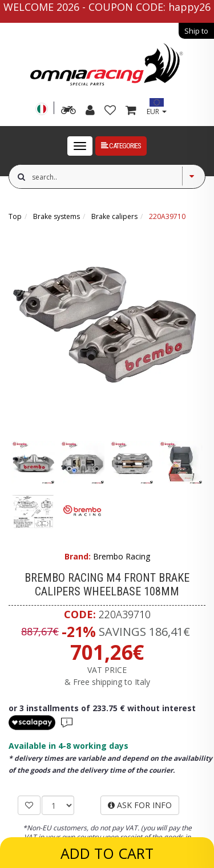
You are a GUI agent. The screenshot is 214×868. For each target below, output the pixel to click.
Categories (121, 146)
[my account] (90, 111)
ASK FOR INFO (140, 805)
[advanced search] (68, 111)
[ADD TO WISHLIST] (29, 805)
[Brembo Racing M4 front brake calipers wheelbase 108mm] (107, 325)
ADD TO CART (107, 853)
